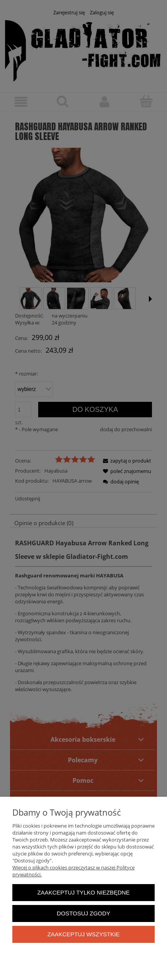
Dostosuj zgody (83, 913)
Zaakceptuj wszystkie (84, 934)
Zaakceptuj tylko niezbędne (84, 892)
